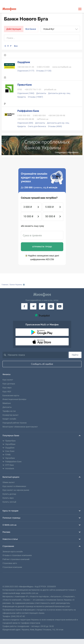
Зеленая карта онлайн (13, 552)
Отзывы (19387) (35, 97)
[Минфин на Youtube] (60, 306)
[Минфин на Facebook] (24, 306)
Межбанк (7, 403)
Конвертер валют (11, 415)
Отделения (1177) (26, 71)
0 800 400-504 (39, 115)
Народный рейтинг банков (15, 423)
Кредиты (22, 97)
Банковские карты (11, 396)
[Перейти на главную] (9, 9)
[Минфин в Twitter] (42, 306)
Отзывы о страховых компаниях (17, 555)
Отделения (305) (25, 123)
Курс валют (8, 380)
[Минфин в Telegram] (33, 306)
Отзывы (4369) (55, 126)
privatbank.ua (50, 89)
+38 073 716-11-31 (33, 89)
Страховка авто (10, 563)
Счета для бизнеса (37, 126)
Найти (75, 355)
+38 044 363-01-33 (26, 67)
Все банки (31, 29)
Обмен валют (9, 482)
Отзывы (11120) (44, 71)
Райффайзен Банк (28, 111)
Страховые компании (12, 567)
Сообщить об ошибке (42, 364)
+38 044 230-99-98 (57, 115)
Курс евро (7, 388)
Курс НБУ (7, 392)
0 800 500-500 (24, 115)
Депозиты (41, 93)
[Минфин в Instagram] (51, 306)
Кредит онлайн (9, 419)
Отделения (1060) (26, 93)
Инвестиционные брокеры (14, 399)
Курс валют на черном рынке (16, 490)
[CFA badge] (10, 579)
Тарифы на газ (9, 411)
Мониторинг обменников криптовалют (20, 427)
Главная (5, 285)
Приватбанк (25, 85)
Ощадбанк (24, 62)
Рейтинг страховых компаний (16, 559)
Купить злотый (9, 502)
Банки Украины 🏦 (17, 285)
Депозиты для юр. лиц (59, 93)
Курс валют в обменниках (14, 486)
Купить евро (8, 498)
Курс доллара (9, 384)
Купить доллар (9, 494)
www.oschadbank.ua (62, 67)
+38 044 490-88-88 (26, 119)
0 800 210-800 (43, 67)
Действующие (14, 29)
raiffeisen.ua (43, 119)
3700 (20, 89)
